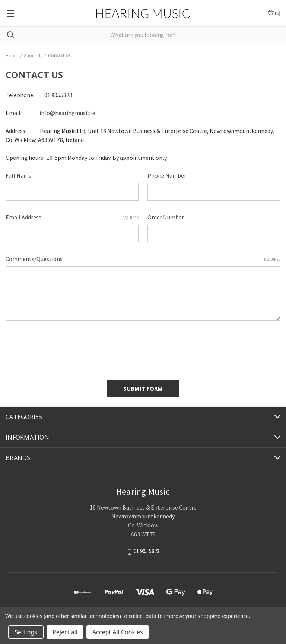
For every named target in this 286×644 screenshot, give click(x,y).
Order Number (166, 217)
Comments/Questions (143, 259)
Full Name (19, 175)
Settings (26, 632)
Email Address (72, 217)
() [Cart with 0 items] (274, 13)
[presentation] (62, 347)
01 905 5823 (147, 551)
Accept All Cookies (118, 632)
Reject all (65, 632)
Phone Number (167, 175)
